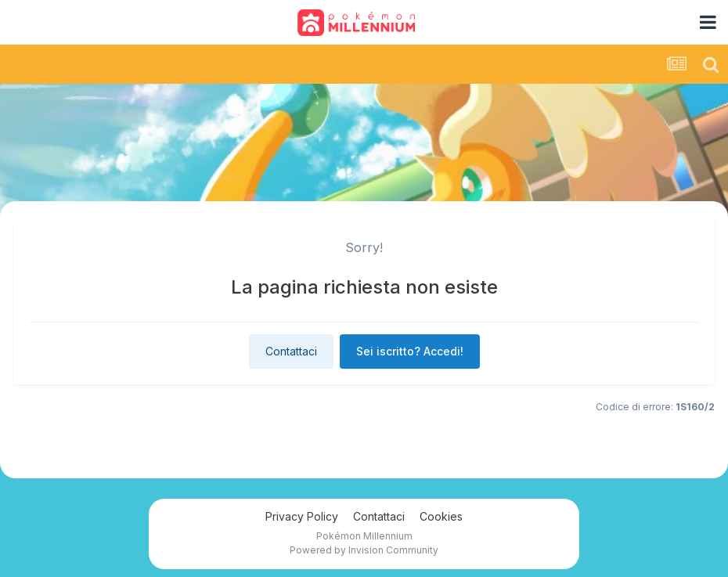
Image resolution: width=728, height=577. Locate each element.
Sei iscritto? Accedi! (410, 351)
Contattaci (291, 351)
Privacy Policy (302, 516)
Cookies (441, 516)
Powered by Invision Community (364, 550)
